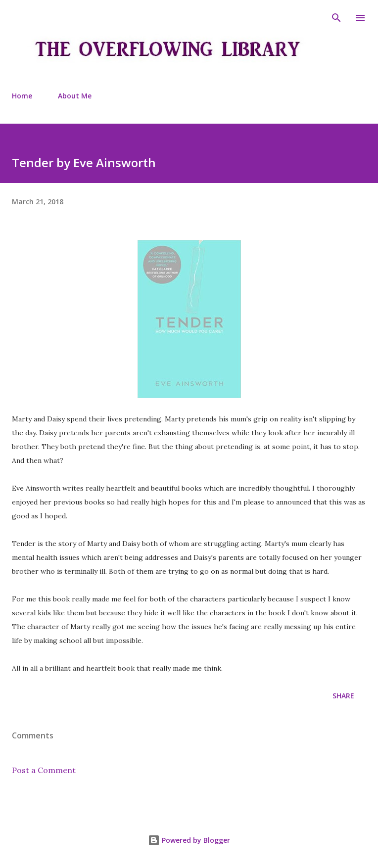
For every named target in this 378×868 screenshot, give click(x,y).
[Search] (336, 18)
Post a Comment (44, 770)
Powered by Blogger (189, 840)
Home (22, 96)
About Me (75, 96)
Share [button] (343, 696)
